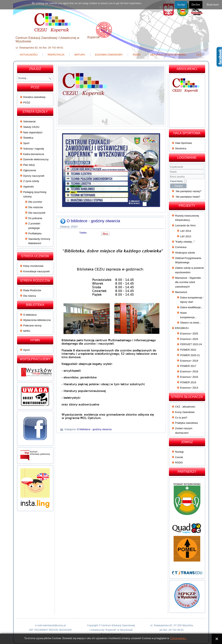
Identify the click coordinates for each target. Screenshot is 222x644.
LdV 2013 (186, 236)
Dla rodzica (30, 296)
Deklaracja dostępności (168, 55)
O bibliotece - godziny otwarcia (93, 221)
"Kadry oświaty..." (185, 242)
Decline (196, 5)
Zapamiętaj (176, 181)
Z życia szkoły (31, 181)
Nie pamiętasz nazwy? (188, 191)
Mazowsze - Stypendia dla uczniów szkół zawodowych (188, 282)
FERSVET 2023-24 (191, 344)
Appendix (29, 187)
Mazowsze (181, 292)
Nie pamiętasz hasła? (188, 197)
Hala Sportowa (183, 143)
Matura (80, 55)
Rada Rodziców (32, 290)
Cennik (179, 457)
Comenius (181, 247)
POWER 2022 (188, 350)
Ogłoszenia (30, 170)
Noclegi (179, 452)
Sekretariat (29, 121)
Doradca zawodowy (34, 97)
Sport (26, 143)
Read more (213, 5)
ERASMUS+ (182, 328)
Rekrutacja (56, 55)
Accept (181, 5)
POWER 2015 (188, 382)
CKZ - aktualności (185, 407)
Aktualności (29, 55)
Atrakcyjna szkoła (185, 253)
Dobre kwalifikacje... (192, 307)
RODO (137, 55)
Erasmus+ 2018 (189, 371)
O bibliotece (30, 315)
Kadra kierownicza (34, 154)
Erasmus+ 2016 (189, 377)
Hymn (27, 350)
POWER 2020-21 (190, 355)
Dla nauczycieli (37, 213)
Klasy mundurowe (33, 266)
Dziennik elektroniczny (36, 159)
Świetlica (28, 138)
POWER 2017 (188, 366)
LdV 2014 (186, 231)
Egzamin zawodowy (109, 55)
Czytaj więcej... (179, 638)
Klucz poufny (170, 174)
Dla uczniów (35, 202)
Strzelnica (181, 148)
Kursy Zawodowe (185, 412)
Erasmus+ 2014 (189, 388)
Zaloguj (178, 186)
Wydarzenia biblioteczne (37, 320)
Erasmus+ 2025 (189, 334)
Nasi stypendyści (33, 132)
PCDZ (27, 103)
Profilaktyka (35, 233)
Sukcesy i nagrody (34, 149)
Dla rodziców (36, 207)
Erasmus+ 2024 (189, 339)
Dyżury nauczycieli (34, 176)
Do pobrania (35, 218)
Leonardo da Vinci (185, 225)
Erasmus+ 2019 (189, 361)
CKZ (199, 55)
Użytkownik (170, 169)
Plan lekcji (29, 165)
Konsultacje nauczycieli (36, 271)
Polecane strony (32, 326)
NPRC (27, 331)
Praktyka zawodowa (187, 423)
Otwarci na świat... (191, 323)
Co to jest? (181, 418)
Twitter (83, 233)
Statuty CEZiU (31, 127)
